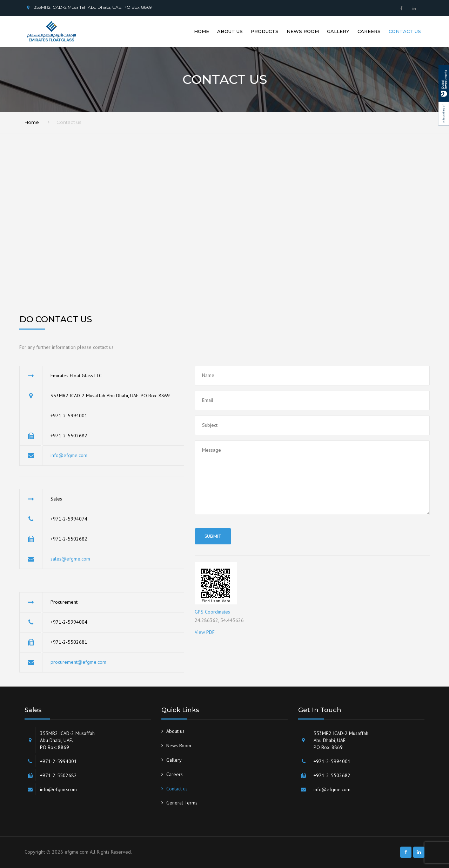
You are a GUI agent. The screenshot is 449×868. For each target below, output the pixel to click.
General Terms (182, 803)
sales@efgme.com (70, 559)
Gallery (338, 31)
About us (230, 31)
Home (202, 31)
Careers (369, 31)
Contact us (405, 31)
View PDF (205, 632)
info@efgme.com (69, 455)
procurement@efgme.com (78, 662)
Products (265, 31)
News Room (303, 31)
